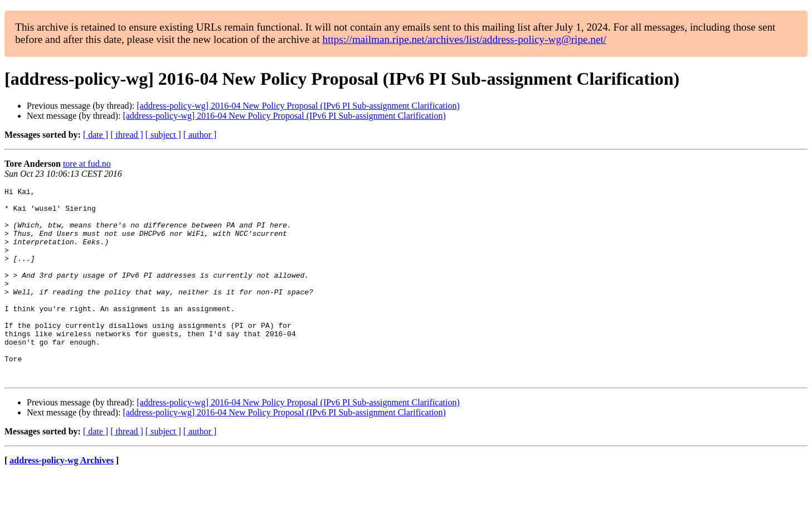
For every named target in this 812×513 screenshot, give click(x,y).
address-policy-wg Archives (62, 499)
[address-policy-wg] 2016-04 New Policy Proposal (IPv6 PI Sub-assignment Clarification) (298, 106)
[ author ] (200, 135)
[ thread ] (127, 135)
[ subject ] (163, 135)
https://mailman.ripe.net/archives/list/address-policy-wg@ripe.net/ (465, 39)
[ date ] (96, 135)
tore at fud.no (87, 164)
